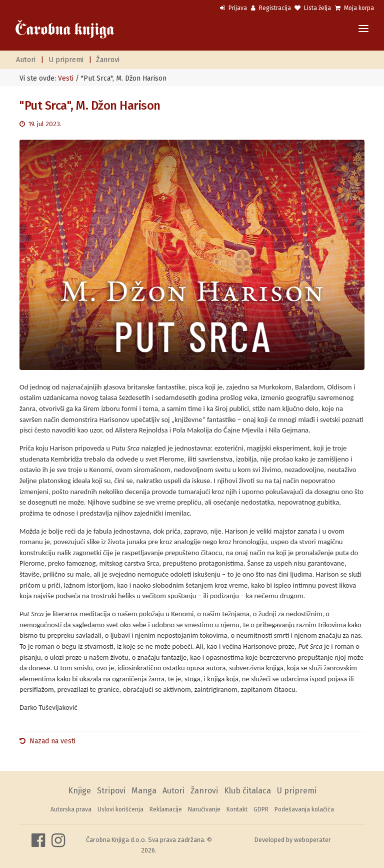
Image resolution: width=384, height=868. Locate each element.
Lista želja (313, 8)
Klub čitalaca (247, 791)
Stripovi (111, 791)
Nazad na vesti (52, 741)
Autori (26, 60)
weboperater (312, 840)
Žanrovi (108, 60)
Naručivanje (204, 809)
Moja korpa (354, 8)
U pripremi (66, 60)
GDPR (261, 809)
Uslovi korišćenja (120, 809)
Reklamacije (166, 809)
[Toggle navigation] (363, 29)
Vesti (66, 78)
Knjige (79, 791)
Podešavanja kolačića (304, 809)
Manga (144, 791)
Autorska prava (71, 809)
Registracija (271, 8)
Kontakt (237, 809)
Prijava (233, 8)
